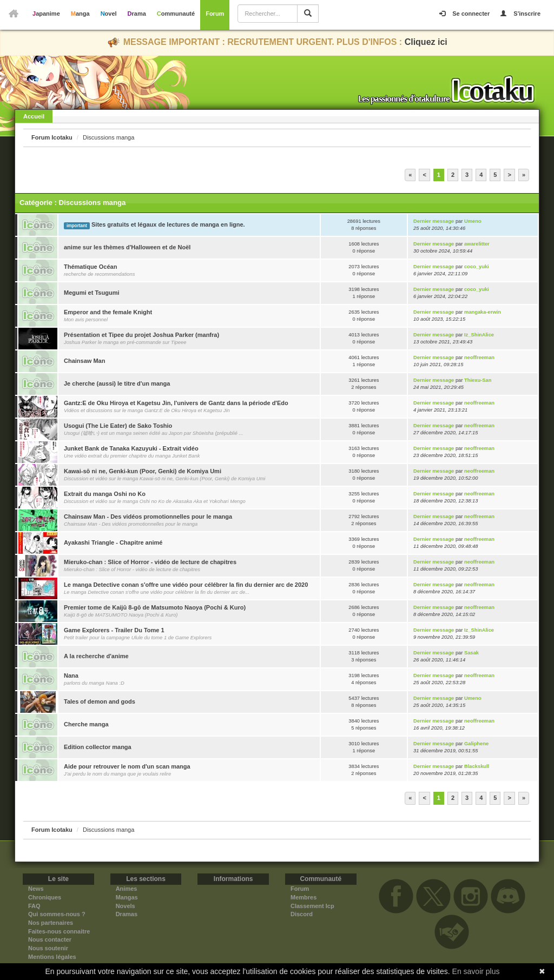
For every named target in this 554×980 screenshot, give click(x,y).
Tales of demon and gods (100, 701)
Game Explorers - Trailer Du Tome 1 (114, 630)
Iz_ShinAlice (479, 335)
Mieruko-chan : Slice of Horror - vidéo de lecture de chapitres (150, 562)
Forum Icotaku (52, 137)
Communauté (176, 14)
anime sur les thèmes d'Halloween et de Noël (127, 247)
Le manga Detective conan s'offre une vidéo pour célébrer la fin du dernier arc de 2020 (186, 585)
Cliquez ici (426, 42)
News (36, 889)
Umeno (473, 221)
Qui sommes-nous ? (57, 914)
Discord (302, 914)
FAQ (34, 906)
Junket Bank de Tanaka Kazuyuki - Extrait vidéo (131, 448)
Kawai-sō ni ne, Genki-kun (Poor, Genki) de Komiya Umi (143, 471)
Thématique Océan (90, 267)
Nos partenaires (51, 923)
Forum (215, 14)
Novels (126, 906)
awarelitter (477, 244)
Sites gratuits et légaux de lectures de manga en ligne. (168, 224)
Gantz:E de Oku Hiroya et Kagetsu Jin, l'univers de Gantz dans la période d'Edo (176, 403)
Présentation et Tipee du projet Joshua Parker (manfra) (141, 335)
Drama (137, 14)
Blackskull (477, 766)
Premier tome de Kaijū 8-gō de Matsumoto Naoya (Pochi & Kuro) (155, 607)
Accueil (34, 116)
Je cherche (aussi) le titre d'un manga (117, 383)
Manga (80, 14)
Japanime (46, 14)
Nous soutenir (48, 948)
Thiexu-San (478, 380)
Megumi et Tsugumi (91, 293)
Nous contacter (50, 939)
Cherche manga (86, 724)
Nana (71, 676)
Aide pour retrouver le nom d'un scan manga (127, 766)
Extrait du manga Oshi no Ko (105, 494)
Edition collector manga (98, 747)
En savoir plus (476, 971)
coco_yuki (477, 267)
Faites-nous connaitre (59, 931)
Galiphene (476, 744)
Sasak (471, 653)
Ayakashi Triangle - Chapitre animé (113, 542)
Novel (109, 14)
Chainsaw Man (84, 361)
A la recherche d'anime (96, 656)
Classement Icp (312, 906)
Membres (304, 897)
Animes (127, 889)
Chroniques (45, 897)
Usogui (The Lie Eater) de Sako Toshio (118, 426)
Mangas (127, 897)
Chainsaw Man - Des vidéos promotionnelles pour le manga (148, 517)
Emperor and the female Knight (108, 312)
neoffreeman (479, 357)
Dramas (127, 914)
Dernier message (434, 221)
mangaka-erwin (483, 312)
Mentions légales (52, 957)
